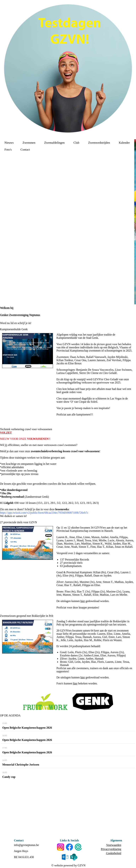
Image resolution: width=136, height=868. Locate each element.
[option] (135, 222)
